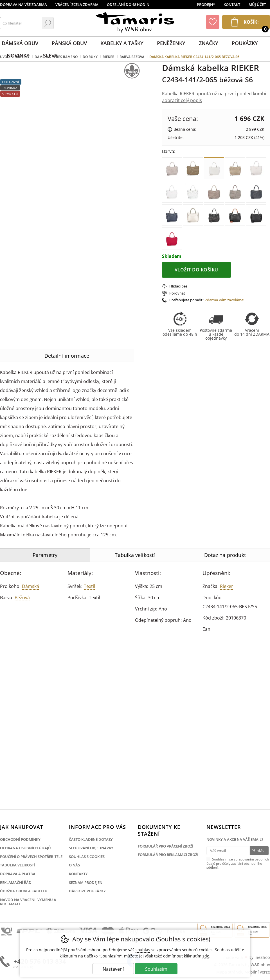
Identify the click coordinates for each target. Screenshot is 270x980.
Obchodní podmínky (20, 839)
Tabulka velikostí (17, 865)
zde (206, 956)
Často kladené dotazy (91, 839)
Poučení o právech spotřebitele (31, 857)
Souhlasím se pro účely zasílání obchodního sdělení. (238, 863)
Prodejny (206, 5)
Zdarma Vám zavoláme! (225, 300)
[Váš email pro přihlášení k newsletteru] (228, 851)
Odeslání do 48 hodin (128, 5)
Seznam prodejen (86, 882)
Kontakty (78, 874)
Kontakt (232, 5)
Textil (89, 586)
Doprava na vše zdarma (23, 5)
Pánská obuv (69, 43)
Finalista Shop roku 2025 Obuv (252, 930)
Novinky (18, 56)
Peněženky (171, 43)
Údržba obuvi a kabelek (23, 891)
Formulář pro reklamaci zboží (168, 855)
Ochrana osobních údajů (25, 848)
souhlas (143, 950)
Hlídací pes (178, 286)
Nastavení (113, 969)
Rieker (227, 586)
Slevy (50, 56)
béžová (22, 598)
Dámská (31, 586)
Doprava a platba (18, 874)
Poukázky (245, 43)
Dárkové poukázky (87, 891)
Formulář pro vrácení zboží (166, 846)
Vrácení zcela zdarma (77, 5)
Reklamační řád (16, 882)
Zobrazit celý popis (182, 100)
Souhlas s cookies (87, 857)
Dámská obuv (20, 43)
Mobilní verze (257, 972)
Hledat (48, 23)
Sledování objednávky (91, 848)
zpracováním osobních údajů (238, 861)
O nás (74, 865)
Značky (209, 43)
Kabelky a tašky (122, 43)
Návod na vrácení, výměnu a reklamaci (28, 902)
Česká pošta (7, 932)
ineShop (262, 957)
